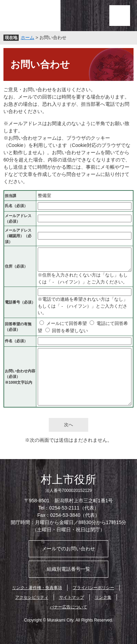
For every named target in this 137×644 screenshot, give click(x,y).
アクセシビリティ (32, 597)
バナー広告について (68, 607)
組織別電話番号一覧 (68, 569)
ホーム (28, 38)
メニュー (120, 16)
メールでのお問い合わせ (68, 549)
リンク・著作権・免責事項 (37, 588)
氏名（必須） (16, 206)
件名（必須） (16, 341)
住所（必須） (16, 266)
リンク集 (103, 597)
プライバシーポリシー (93, 588)
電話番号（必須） (20, 302)
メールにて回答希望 (67, 323)
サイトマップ (72, 597)
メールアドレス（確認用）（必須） (18, 236)
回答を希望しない (70, 331)
